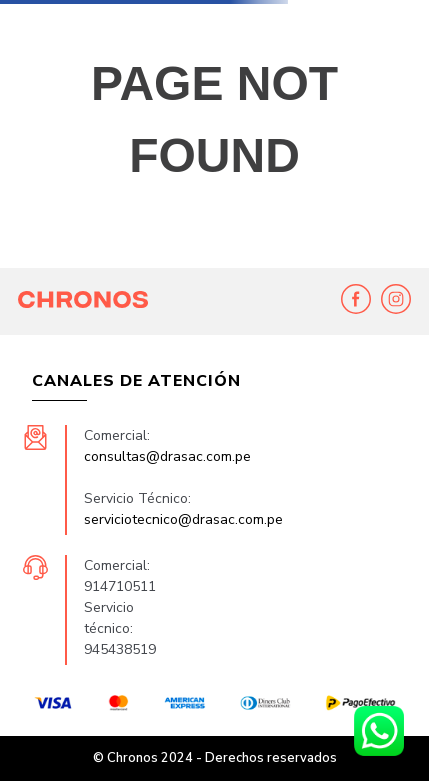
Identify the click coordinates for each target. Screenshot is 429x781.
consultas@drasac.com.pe (167, 456)
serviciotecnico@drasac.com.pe (183, 519)
